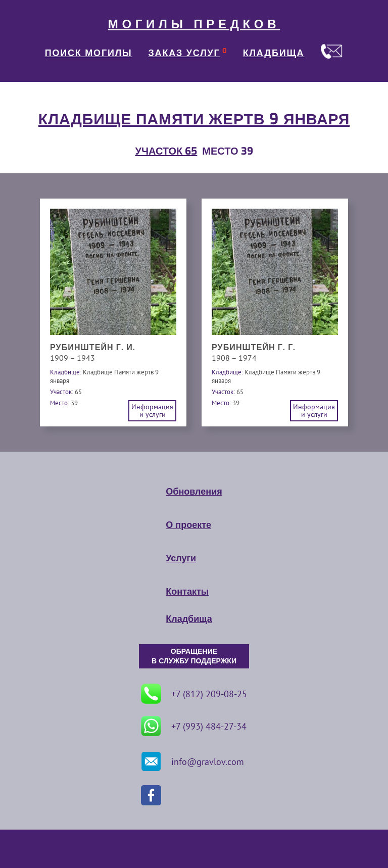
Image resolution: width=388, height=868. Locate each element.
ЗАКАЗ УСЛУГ (184, 53)
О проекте (188, 525)
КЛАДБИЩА (274, 53)
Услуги (181, 558)
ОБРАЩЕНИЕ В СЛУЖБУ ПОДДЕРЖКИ (194, 656)
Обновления (194, 492)
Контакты (187, 592)
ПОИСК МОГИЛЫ (89, 53)
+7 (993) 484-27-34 (194, 726)
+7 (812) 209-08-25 (194, 694)
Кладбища (189, 619)
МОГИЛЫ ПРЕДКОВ (194, 24)
